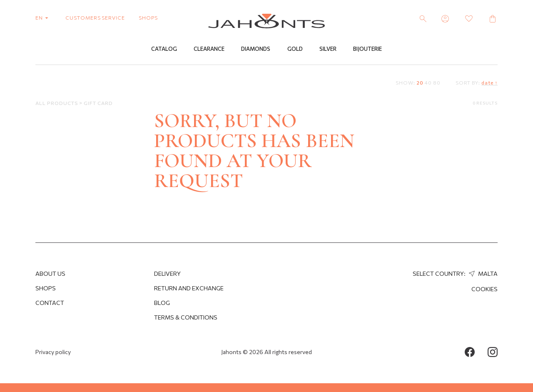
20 (420, 82)
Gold (295, 49)
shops (148, 17)
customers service (95, 17)
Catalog (164, 49)
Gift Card (98, 103)
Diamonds (256, 49)
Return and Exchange (189, 288)
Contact (50, 303)
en (44, 17)
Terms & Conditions (186, 317)
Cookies (484, 289)
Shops (46, 288)
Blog (162, 303)
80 (437, 82)
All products (57, 103)
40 (428, 82)
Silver (328, 49)
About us (50, 273)
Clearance (209, 49)
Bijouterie (367, 49)
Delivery (167, 273)
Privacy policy (53, 352)
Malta (482, 273)
